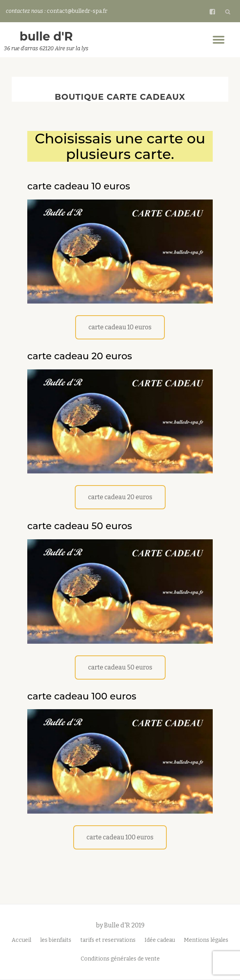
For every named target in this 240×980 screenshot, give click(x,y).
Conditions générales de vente (120, 959)
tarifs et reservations (108, 940)
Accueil (21, 940)
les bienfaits (56, 940)
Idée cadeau (160, 940)
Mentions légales (206, 940)
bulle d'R (46, 36)
